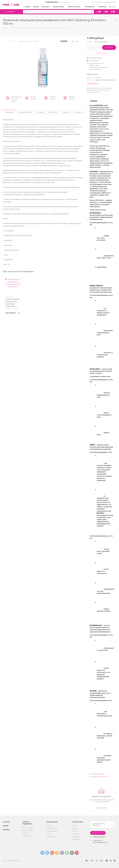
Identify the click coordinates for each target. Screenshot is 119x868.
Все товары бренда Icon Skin (99, 777)
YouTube (52, 853)
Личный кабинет (28, 836)
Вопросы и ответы (28, 830)
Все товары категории (97, 774)
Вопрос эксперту (28, 828)
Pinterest (77, 853)
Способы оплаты (52, 831)
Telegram (47, 853)
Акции (6, 826)
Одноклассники (57, 853)
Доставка (79, 112)
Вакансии (75, 828)
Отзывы (40, 112)
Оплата (66, 112)
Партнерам (76, 837)
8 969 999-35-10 (52, 2)
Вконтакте (42, 853)
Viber (62, 853)
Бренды (6, 830)
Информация (52, 822)
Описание (9, 112)
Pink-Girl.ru (15, 861)
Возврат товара (52, 828)
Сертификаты (77, 839)
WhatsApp (67, 853)
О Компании (78, 822)
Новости (49, 834)
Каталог (6, 822)
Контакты (75, 834)
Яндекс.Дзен (72, 853)
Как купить (53, 112)
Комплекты (26, 833)
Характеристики (25, 112)
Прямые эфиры (51, 837)
